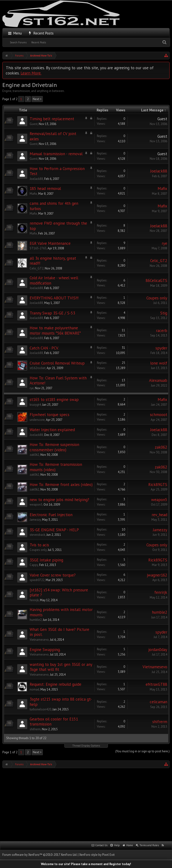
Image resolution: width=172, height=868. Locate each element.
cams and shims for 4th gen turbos (54, 206)
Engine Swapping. (45, 650)
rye (164, 243)
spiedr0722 (37, 580)
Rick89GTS (158, 485)
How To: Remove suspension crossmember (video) (54, 447)
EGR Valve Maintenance (50, 243)
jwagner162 (157, 575)
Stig (164, 313)
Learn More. (31, 73)
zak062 (34, 455)
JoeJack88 (36, 179)
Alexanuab (158, 380)
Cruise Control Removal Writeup (57, 363)
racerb (162, 331)
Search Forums (18, 42)
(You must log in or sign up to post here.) (142, 751)
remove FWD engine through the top (58, 226)
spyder (161, 348)
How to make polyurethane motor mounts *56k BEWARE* (55, 331)
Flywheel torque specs (50, 415)
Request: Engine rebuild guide (55, 684)
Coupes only (157, 298)
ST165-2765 (38, 248)
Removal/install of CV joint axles (53, 136)
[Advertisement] (87, 804)
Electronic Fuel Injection (51, 515)
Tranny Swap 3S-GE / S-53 (52, 313)
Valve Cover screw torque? (53, 575)
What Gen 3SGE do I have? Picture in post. (59, 632)
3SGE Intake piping (46, 560)
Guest (34, 124)
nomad (34, 689)
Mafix (33, 194)
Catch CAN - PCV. (44, 348)
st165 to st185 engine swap (54, 400)
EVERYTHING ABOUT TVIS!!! (54, 298)
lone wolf (159, 363)
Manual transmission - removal (56, 154)
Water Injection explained (52, 430)
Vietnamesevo (39, 640)
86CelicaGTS (156, 280)
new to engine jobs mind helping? (59, 500)
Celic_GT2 (37, 268)
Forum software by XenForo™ (40, 855)
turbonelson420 (40, 709)
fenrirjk (34, 600)
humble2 (36, 620)
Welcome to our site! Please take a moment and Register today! (86, 864)
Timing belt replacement (52, 119)
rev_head (159, 515)
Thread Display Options (86, 746)
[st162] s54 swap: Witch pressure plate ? (59, 593)
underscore (37, 420)
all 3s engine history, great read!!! (53, 261)
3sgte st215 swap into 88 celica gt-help (61, 702)
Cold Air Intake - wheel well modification (54, 280)
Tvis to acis (39, 545)
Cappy (34, 565)
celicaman (158, 702)
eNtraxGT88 (156, 684)
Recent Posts (39, 42)
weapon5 (36, 505)
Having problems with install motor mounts (61, 612)
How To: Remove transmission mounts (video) (56, 467)
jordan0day (158, 650)
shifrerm (35, 729)
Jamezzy (35, 520)
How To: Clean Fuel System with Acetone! (58, 381)
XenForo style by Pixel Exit (97, 855)
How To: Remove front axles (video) (61, 485)
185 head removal (45, 188)
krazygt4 (35, 405)
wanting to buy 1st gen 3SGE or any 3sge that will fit (61, 667)
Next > (37, 99)
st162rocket (38, 368)
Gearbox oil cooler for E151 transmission (54, 722)
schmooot (159, 415)
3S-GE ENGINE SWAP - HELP (54, 530)
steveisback (37, 535)
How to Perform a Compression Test (57, 171)
